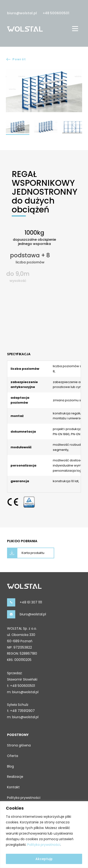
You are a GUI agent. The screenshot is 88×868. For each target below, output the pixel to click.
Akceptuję (44, 859)
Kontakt (13, 787)
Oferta (13, 756)
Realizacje (15, 777)
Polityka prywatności (44, 845)
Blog (10, 766)
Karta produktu (33, 553)
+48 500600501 (56, 13)
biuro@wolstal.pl (22, 13)
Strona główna (19, 745)
